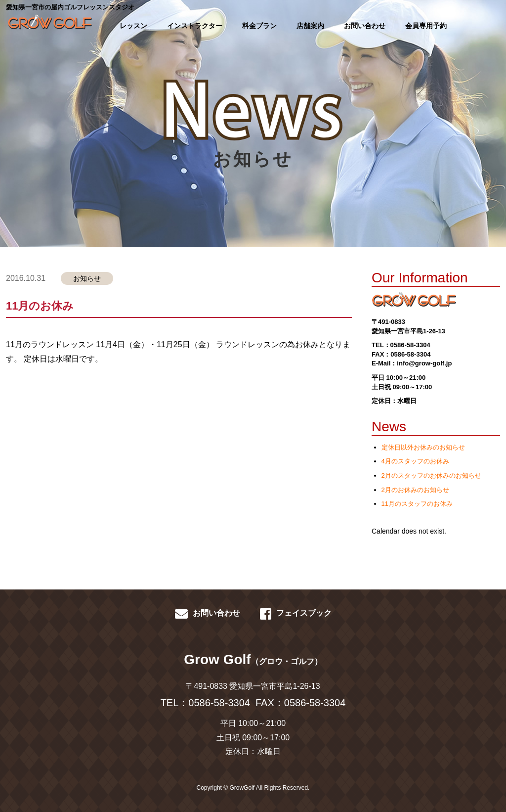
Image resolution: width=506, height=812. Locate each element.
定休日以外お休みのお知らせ (423, 447)
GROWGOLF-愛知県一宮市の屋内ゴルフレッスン (48, 25)
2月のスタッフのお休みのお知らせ (431, 475)
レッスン (133, 26)
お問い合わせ (365, 26)
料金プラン (259, 26)
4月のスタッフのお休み (415, 461)
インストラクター (195, 26)
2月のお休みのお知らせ (415, 490)
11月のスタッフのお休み (417, 504)
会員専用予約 (426, 26)
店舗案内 (310, 26)
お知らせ (87, 278)
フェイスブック (296, 614)
